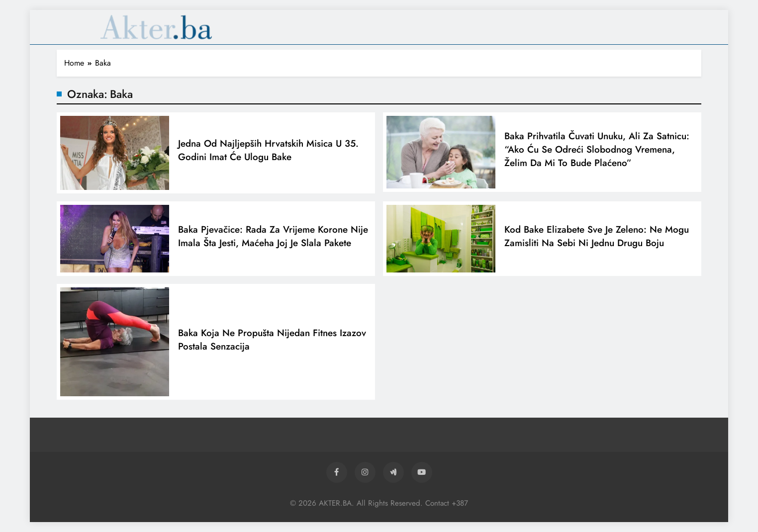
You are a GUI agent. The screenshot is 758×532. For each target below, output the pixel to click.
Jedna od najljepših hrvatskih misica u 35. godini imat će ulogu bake (268, 152)
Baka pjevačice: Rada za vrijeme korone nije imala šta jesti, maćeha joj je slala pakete (273, 238)
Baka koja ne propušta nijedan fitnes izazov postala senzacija (272, 342)
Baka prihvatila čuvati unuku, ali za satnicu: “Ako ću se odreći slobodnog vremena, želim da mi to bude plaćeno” (597, 151)
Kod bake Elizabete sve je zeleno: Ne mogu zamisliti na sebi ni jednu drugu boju (597, 238)
